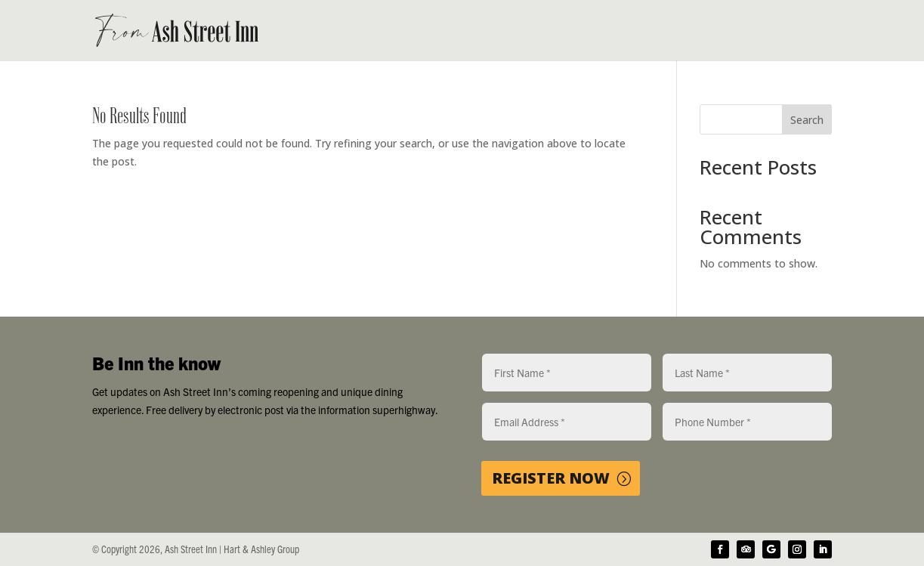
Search (807, 120)
